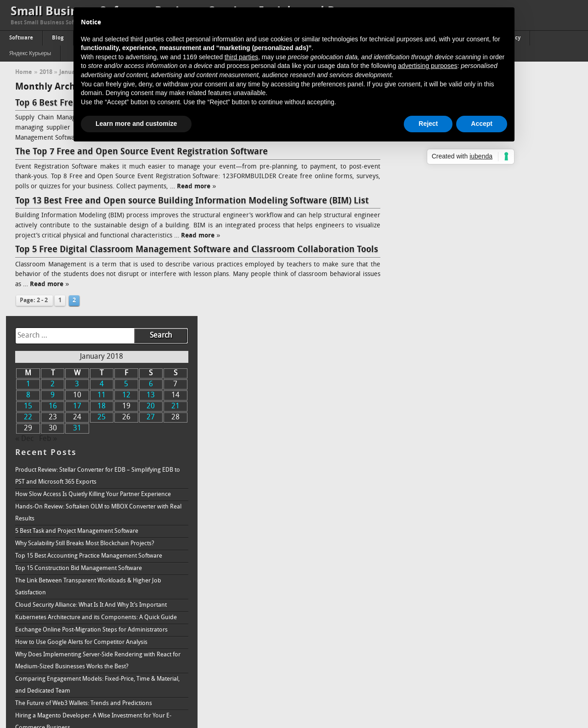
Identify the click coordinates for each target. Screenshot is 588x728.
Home (24, 72)
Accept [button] (482, 124)
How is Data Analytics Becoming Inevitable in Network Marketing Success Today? (479, 601)
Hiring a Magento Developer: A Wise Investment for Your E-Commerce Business (486, 467)
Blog (58, 38)
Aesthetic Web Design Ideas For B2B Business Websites (481, 583)
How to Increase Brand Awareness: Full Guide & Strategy (483, 692)
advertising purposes (427, 66)
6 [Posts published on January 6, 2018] (537, 130)
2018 (46, 72)
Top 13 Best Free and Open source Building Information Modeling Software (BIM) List (192, 201)
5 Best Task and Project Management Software (469, 276)
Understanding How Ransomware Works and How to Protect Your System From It (489, 625)
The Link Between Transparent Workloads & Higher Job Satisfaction (481, 332)
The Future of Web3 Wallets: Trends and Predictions (476, 449)
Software (21, 38)
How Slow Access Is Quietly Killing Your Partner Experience (485, 240)
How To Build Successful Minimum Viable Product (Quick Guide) (483, 564)
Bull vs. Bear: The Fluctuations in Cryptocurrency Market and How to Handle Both (487, 516)
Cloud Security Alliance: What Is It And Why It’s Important (483, 350)
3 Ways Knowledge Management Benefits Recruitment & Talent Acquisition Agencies (483, 540)
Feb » (440, 185)
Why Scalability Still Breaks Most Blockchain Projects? (477, 289)
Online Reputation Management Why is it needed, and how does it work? (486, 674)
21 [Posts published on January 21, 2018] (560, 152)
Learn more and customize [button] (136, 124)
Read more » (196, 187)
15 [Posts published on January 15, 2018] (419, 152)
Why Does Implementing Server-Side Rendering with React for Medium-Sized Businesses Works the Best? (490, 406)
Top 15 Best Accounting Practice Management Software (481, 301)
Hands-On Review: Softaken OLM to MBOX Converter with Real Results (484, 258)
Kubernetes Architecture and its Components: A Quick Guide (488, 363)
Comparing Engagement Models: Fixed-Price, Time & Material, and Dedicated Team (490, 430)
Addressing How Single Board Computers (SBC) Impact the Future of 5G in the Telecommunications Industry (486, 491)
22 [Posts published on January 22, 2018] (419, 163)
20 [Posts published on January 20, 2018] (537, 152)
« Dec (417, 185)
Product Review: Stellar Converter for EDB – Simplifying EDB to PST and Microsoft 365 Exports (490, 221)
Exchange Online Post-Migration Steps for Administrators (484, 375)
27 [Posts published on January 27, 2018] (537, 163)
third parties (241, 57)
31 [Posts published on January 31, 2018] (466, 174)
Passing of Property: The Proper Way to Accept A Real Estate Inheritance (486, 650)
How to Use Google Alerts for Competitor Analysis (474, 387)
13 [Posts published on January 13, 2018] (537, 141)
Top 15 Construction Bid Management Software (471, 313)
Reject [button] (428, 124)
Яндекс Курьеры (30, 54)
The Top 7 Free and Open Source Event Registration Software (141, 152)
